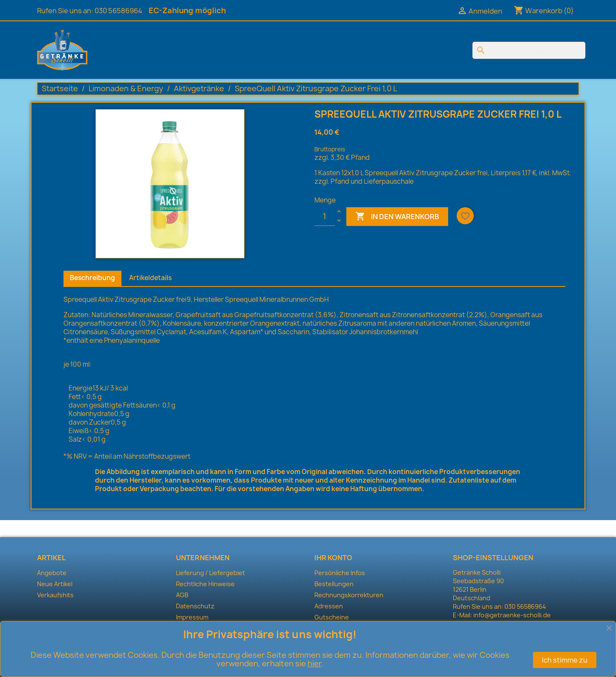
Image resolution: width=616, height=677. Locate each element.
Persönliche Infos (340, 573)
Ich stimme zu (565, 660)
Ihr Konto (333, 558)
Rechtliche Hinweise (205, 584)
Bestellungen (334, 584)
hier (315, 664)
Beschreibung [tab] (92, 278)
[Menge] (325, 217)
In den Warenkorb (397, 217)
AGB (182, 595)
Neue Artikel (55, 584)
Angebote (52, 573)
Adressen (329, 606)
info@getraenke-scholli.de (512, 615)
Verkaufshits (55, 595)
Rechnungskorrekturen (349, 595)
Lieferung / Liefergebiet (210, 573)
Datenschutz (195, 606)
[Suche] (529, 50)
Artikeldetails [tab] (150, 278)
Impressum (192, 617)
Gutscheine (332, 617)
